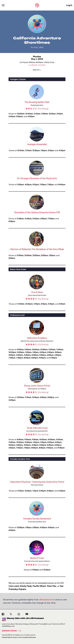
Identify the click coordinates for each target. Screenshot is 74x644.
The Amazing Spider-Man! (37, 102)
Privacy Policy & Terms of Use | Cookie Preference (19, 637)
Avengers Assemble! (37, 144)
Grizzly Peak (26, 586)
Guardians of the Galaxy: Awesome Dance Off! (37, 212)
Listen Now (12, 631)
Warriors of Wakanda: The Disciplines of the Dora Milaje (37, 249)
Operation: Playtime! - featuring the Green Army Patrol (37, 482)
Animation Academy (37, 338)
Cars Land (14, 586)
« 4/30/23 (33, 65)
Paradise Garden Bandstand (37, 519)
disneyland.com (47, 600)
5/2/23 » (42, 65)
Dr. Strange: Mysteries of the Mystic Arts (37, 178)
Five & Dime (37, 292)
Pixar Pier (52, 586)
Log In (69, 5)
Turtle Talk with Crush (37, 428)
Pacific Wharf (39, 586)
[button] (37, 71)
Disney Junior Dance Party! (37, 386)
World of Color (37, 558)
